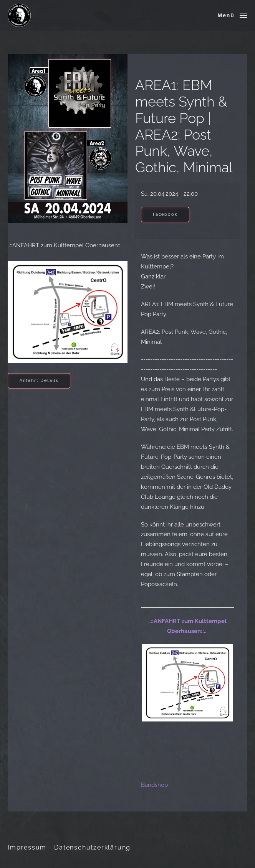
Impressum (27, 847)
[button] (233, 15)
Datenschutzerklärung (92, 847)
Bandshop (154, 785)
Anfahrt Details (39, 381)
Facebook (165, 214)
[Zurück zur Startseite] (19, 15)
